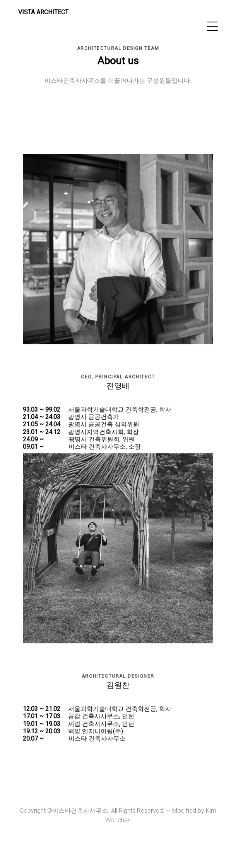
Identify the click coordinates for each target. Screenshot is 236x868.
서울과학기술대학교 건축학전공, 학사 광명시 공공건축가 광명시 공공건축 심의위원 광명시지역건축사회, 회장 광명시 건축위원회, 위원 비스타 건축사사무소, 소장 (97, 430)
